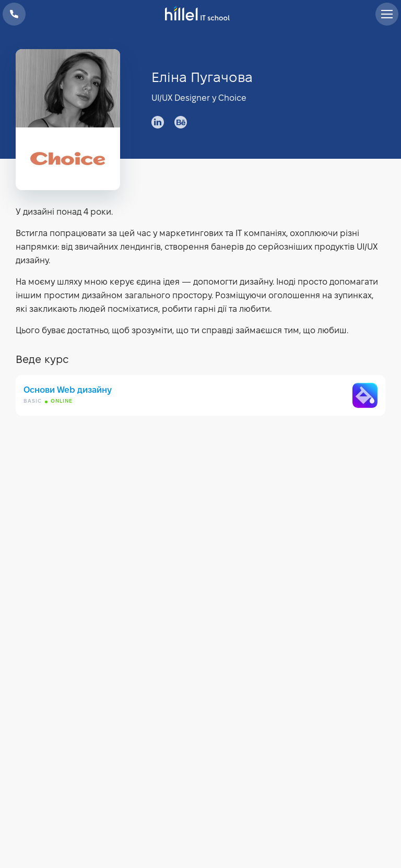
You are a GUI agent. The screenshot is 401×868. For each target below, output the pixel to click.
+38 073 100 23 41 (14, 14)
